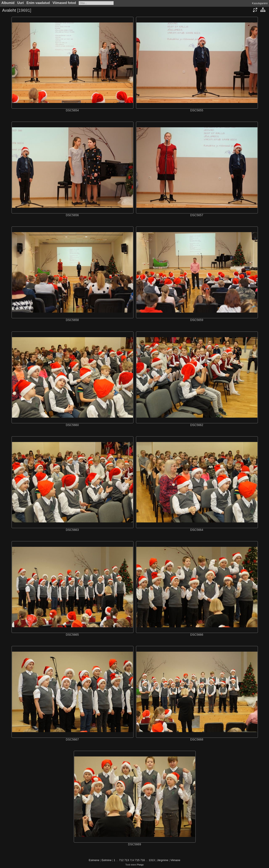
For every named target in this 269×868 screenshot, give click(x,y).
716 (143, 860)
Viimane (175, 860)
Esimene (94, 860)
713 (127, 860)
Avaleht (9, 10)
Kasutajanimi (260, 3)
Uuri (20, 3)
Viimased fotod (64, 3)
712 (121, 860)
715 (137, 860)
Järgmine (163, 860)
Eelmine (106, 860)
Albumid (8, 3)
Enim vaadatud (38, 3)
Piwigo (140, 865)
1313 (152, 860)
